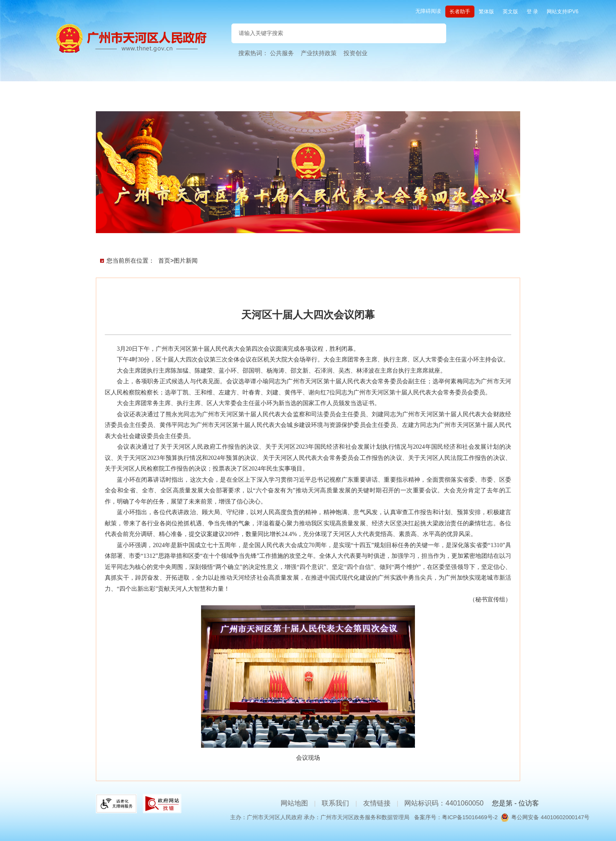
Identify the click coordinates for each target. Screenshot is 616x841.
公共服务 (282, 53)
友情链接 (377, 803)
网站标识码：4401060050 (444, 803)
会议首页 (122, 240)
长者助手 (460, 12)
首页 (164, 261)
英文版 (510, 12)
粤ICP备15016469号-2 (470, 817)
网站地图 (294, 803)
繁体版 (486, 12)
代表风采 (335, 240)
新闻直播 (228, 240)
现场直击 (281, 240)
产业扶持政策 (319, 53)
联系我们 (335, 803)
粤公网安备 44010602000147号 (550, 817)
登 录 (532, 12)
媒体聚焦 (388, 240)
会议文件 (175, 240)
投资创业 (355, 53)
